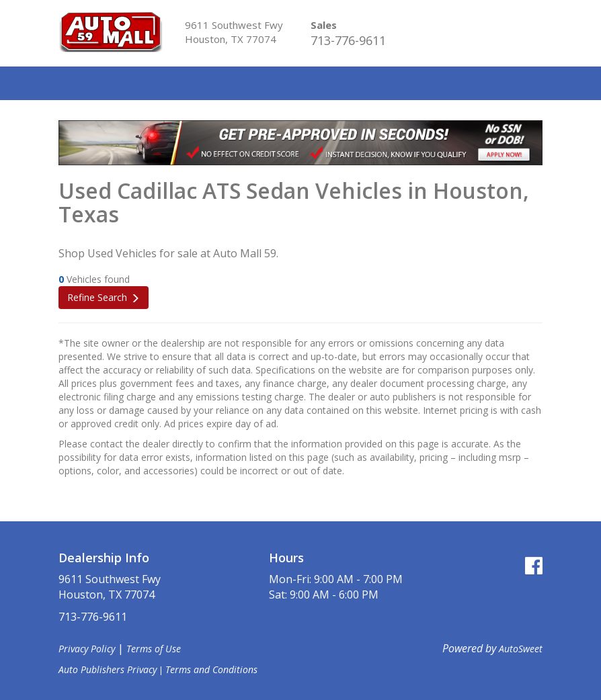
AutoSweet (521, 649)
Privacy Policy (87, 649)
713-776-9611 (348, 40)
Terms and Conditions (211, 669)
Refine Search (97, 297)
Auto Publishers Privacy (108, 669)
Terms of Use (154, 649)
